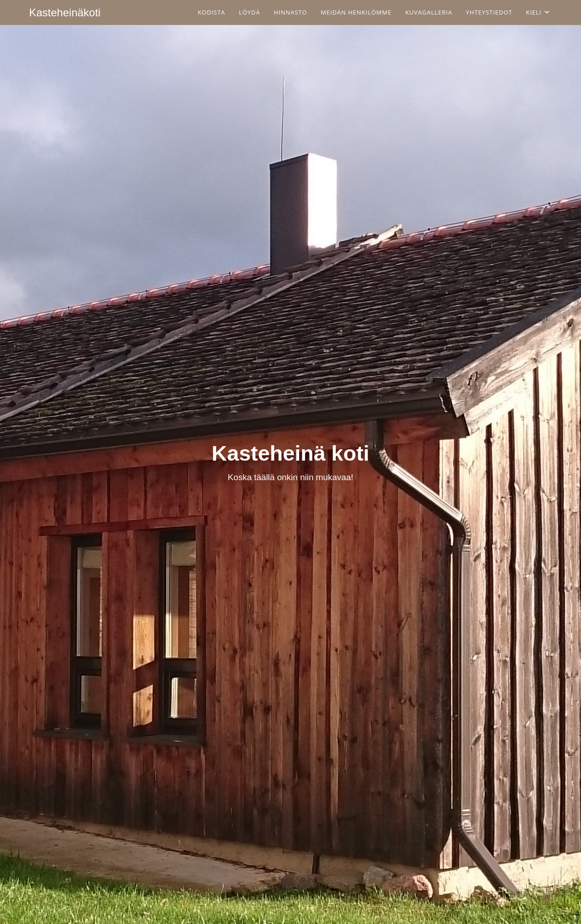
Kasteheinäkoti (65, 12)
